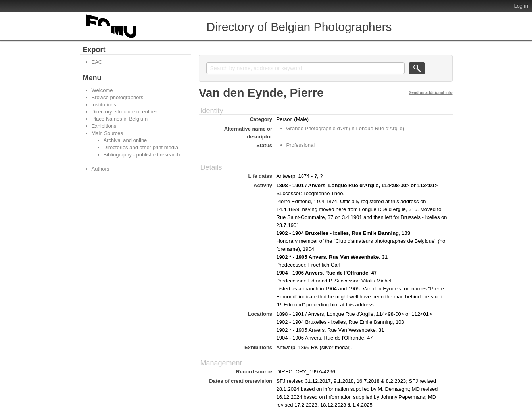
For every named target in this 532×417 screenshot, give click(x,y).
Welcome (102, 90)
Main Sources (107, 133)
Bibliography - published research (142, 155)
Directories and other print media (141, 147)
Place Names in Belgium (120, 119)
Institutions (104, 105)
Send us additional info (431, 93)
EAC (97, 62)
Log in (521, 6)
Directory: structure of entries (125, 112)
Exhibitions (104, 126)
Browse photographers (118, 97)
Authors (101, 169)
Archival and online (125, 140)
